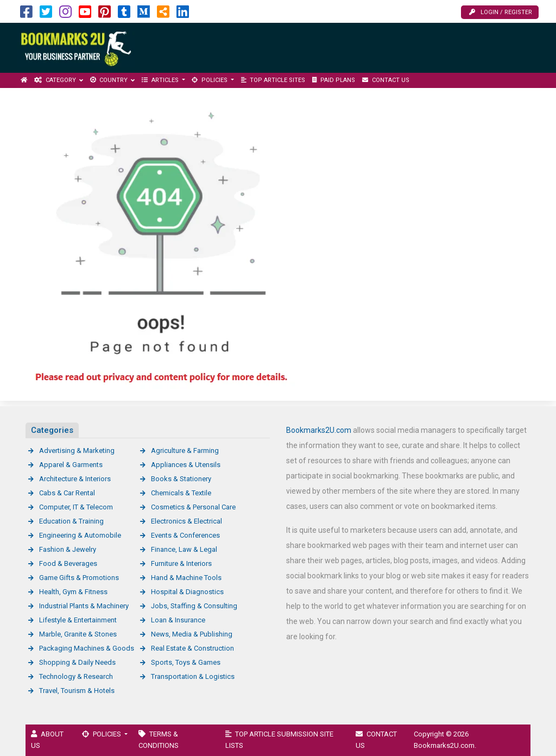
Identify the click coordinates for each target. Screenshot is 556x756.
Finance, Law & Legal (184, 549)
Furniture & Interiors (181, 563)
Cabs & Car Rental (67, 493)
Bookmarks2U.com (319, 430)
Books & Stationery (181, 479)
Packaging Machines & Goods (87, 648)
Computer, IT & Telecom (76, 507)
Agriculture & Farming (185, 451)
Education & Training (71, 521)
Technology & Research (76, 676)
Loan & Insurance (178, 620)
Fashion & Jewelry (68, 549)
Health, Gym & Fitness (73, 592)
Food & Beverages (68, 563)
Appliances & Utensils (186, 465)
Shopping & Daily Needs (77, 662)
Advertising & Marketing (77, 451)
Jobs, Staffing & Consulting (194, 606)
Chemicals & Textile (181, 493)
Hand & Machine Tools (186, 578)
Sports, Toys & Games (186, 662)
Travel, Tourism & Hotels (77, 691)
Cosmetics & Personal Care (193, 507)
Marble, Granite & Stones (78, 634)
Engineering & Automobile (80, 535)
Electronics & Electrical (187, 521)
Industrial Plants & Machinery (84, 606)
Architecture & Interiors (75, 479)
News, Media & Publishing (192, 634)
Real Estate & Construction (192, 648)
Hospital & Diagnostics (187, 592)
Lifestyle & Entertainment (78, 620)
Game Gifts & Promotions (79, 578)
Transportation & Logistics (193, 676)
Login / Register (501, 12)
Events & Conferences (185, 535)
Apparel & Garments (71, 465)
